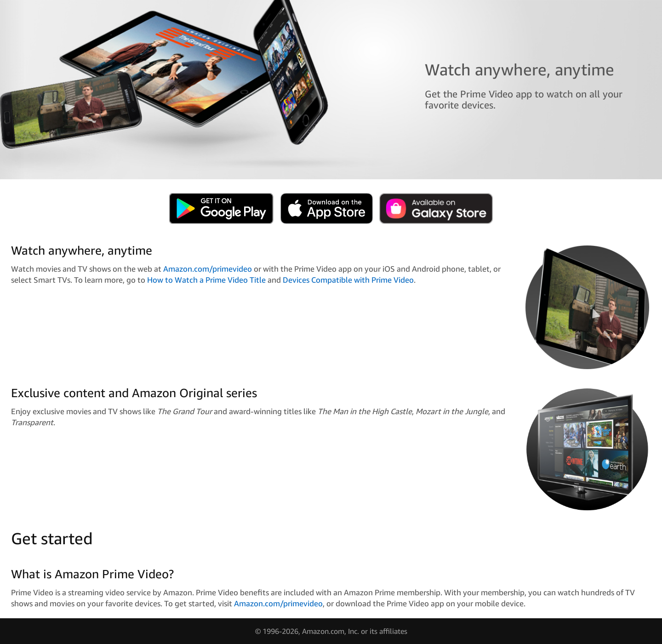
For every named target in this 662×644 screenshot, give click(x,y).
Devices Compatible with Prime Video (348, 280)
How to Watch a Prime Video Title (206, 280)
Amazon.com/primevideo (208, 269)
